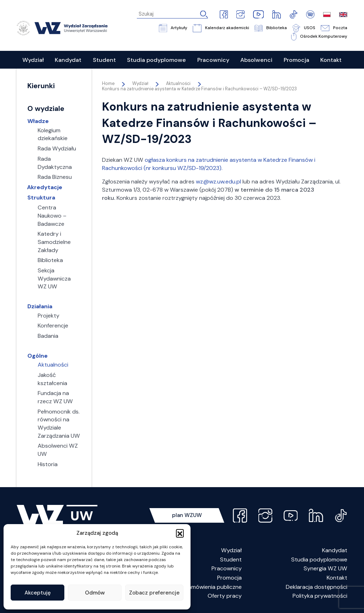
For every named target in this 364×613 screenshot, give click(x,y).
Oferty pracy (225, 596)
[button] (180, 533)
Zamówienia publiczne (213, 587)
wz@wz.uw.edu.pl (218, 182)
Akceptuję (38, 593)
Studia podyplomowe (319, 559)
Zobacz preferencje (154, 593)
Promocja (229, 578)
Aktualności (178, 84)
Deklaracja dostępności (317, 587)
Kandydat (335, 550)
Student (231, 559)
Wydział (231, 550)
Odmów (95, 593)
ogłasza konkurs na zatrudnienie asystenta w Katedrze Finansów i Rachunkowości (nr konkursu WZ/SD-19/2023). (209, 164)
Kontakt (337, 578)
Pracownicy (227, 568)
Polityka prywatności (320, 596)
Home (108, 84)
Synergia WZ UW (325, 568)
